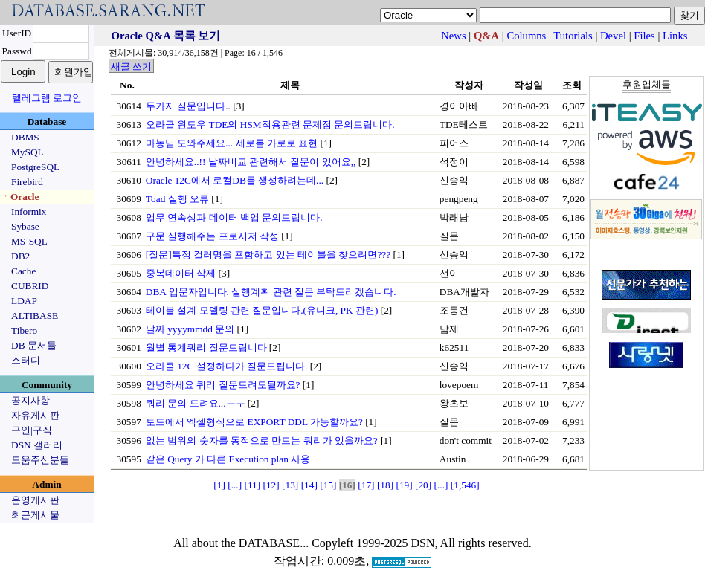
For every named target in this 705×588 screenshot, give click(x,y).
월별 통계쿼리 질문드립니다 (206, 348)
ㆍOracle (20, 197)
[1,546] (465, 485)
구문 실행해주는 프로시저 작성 (212, 236)
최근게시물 (35, 515)
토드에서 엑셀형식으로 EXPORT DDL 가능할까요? (254, 422)
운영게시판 (35, 500)
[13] (290, 485)
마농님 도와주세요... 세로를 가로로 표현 (232, 143)
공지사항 (30, 400)
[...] (235, 485)
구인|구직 (32, 430)
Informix (29, 211)
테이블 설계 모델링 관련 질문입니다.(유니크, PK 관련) (262, 310)
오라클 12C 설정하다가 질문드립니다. (227, 366)
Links (675, 36)
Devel (613, 36)
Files (644, 36)
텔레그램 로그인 (47, 98)
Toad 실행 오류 (177, 199)
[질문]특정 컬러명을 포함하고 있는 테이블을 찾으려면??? (268, 255)
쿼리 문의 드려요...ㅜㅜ (196, 403)
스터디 (26, 360)
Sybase (25, 226)
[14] (309, 485)
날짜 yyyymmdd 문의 (190, 329)
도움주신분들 (40, 460)
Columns (526, 36)
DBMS (25, 137)
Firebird (27, 182)
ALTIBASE (35, 316)
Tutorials (573, 36)
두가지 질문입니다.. (188, 106)
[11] (252, 485)
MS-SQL (29, 241)
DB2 (20, 256)
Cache (23, 271)
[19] (404, 485)
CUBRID (30, 286)
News (453, 36)
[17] (366, 485)
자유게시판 (35, 415)
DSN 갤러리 (37, 445)
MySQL (28, 152)
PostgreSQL (35, 167)
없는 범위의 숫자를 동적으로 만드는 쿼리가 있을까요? (262, 440)
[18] (385, 485)
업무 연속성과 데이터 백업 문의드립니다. (234, 217)
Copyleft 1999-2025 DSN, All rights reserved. (422, 543)
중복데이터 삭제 (181, 273)
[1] (219, 485)
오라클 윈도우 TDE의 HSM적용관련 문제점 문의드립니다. (270, 125)
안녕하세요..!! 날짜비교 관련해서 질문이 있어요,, (251, 162)
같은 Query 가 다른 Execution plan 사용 (228, 459)
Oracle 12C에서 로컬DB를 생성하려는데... (235, 180)
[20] (423, 485)
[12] (271, 485)
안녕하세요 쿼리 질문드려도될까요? (223, 385)
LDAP (24, 301)
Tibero (24, 330)
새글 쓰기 (131, 67)
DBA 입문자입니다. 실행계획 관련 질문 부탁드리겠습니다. (271, 292)
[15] (328, 485)
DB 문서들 (34, 345)
